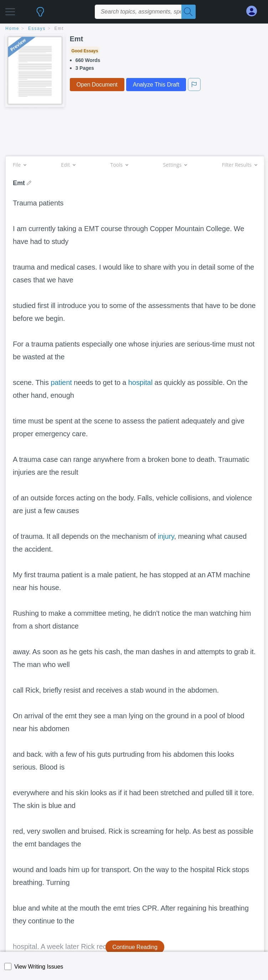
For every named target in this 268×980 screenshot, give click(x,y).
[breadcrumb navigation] (134, 29)
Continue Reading (135, 947)
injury (166, 536)
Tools (119, 165)
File (19, 165)
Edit (68, 165)
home (12, 28)
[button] (10, 10)
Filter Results (239, 165)
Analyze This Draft (156, 85)
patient (61, 382)
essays (37, 28)
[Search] (189, 12)
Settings (175, 165)
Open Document (97, 85)
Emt (59, 28)
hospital (140, 382)
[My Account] (254, 11)
